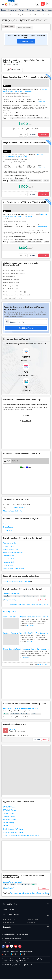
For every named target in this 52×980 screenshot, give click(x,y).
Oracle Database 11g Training (13, 829)
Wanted (13, 884)
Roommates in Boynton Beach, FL (16, 20)
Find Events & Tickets (26, 915)
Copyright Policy (21, 961)
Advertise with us (8, 961)
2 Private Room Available (12, 594)
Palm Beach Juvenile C (34, 242)
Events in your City (9, 920)
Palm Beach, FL (9, 888)
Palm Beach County (16, 91)
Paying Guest (47, 15)
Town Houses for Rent (10, 549)
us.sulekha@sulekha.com (12, 939)
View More (33, 135)
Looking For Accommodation (13, 882)
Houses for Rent (8, 559)
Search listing (8, 26)
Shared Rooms (35, 15)
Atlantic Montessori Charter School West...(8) (17, 295)
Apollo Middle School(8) (11, 289)
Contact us (13, 959)
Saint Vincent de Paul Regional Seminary (26, 115)
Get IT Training (26, 910)
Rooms (12, 15)
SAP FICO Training (9, 816)
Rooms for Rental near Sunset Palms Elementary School (30, 605)
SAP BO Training (9, 813)
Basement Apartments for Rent (14, 568)
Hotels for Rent (8, 565)
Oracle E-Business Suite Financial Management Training (22, 835)
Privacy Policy (38, 959)
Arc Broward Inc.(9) (9, 277)
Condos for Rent (9, 546)
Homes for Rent (8, 556)
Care (44, 10)
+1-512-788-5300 (10, 934)
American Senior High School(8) (13, 298)
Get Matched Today (26, 41)
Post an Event (31, 923)
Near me (4, 15)
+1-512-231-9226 (22, 934)
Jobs (38, 10)
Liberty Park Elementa (34, 181)
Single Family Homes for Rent (13, 553)
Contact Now (44, 600)
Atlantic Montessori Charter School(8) (15, 292)
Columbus (11, 1)
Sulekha (6, 4)
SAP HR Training (9, 823)
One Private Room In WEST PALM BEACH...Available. (25, 202)
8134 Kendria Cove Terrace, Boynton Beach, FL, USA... (21, 708)
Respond (44, 135)
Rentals (22, 10)
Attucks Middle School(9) (11, 280)
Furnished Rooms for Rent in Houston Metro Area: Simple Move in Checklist (26, 633)
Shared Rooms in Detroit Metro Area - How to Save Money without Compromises (26, 649)
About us (4, 959)
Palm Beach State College (21, 178)
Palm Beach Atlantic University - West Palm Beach (28, 239)
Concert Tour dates (32, 920)
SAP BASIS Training (10, 807)
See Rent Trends (14, 69)
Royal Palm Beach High (17, 242)
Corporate (26, 927)
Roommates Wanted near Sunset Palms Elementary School (30, 894)
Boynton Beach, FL (19, 508)
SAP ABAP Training (10, 810)
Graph (7, 461)
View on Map (28, 91)
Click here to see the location (13, 511)
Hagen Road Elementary (18, 118)
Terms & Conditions (25, 959)
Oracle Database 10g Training (13, 832)
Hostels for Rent (8, 562)
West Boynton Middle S (35, 118)
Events (4, 10)
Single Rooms (22, 15)
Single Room (42, 101)
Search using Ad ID (25, 28)
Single (6, 884)
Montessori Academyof (18, 181)
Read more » (30, 625)
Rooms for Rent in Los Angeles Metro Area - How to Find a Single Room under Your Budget (26, 617)
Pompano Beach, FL (11, 600)
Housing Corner (10, 612)
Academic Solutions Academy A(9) (14, 271)
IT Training (30, 10)
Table (15, 461)
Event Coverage (8, 923)
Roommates (12, 10)
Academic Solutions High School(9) (14, 274)
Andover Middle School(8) (11, 283)
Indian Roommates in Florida (22, 19)
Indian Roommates (7, 19)
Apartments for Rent (10, 543)
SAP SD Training (9, 826)
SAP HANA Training (10, 820)
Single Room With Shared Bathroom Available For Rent (26, 143)
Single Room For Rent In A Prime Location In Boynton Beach (26, 77)
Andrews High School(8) (11, 286)
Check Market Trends (26, 328)
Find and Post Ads (26, 904)
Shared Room (43, 227)
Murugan (12, 729)
